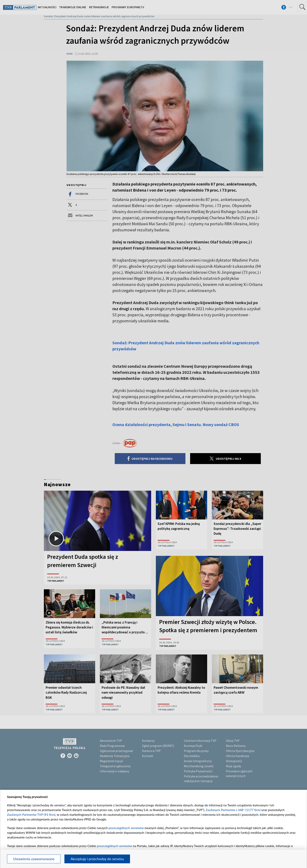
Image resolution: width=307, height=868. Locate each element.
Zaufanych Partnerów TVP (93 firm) (31, 814)
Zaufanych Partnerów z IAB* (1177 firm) (233, 810)
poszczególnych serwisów (126, 828)
